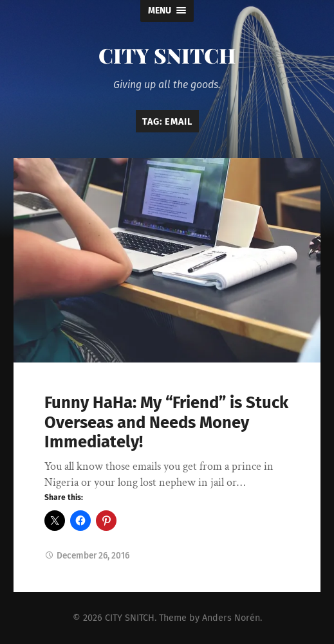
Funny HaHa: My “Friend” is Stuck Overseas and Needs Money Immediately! (166, 422)
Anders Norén (231, 618)
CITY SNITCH (167, 55)
